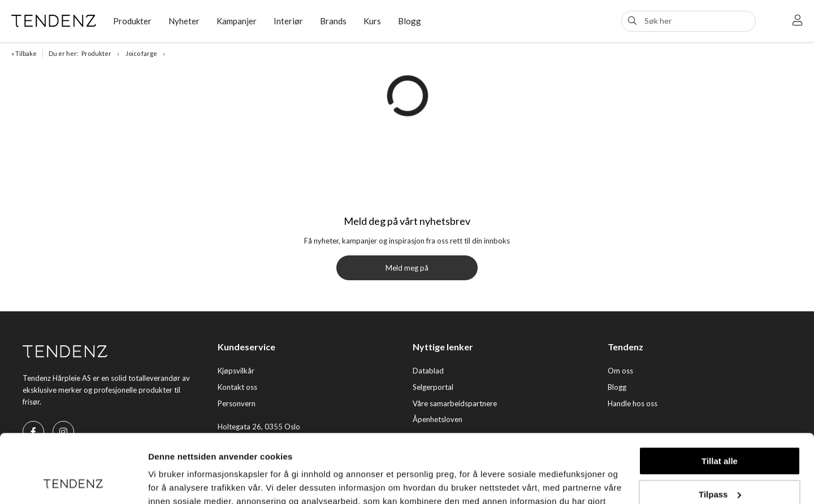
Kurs (372, 21)
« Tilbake (24, 53)
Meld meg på (407, 268)
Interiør (288, 21)
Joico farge (141, 53)
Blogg (410, 21)
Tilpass (720, 430)
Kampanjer (237, 21)
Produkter (132, 21)
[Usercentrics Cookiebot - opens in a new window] (73, 482)
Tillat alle (720, 397)
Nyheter (184, 21)
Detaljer (164, 482)
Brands (333, 21)
